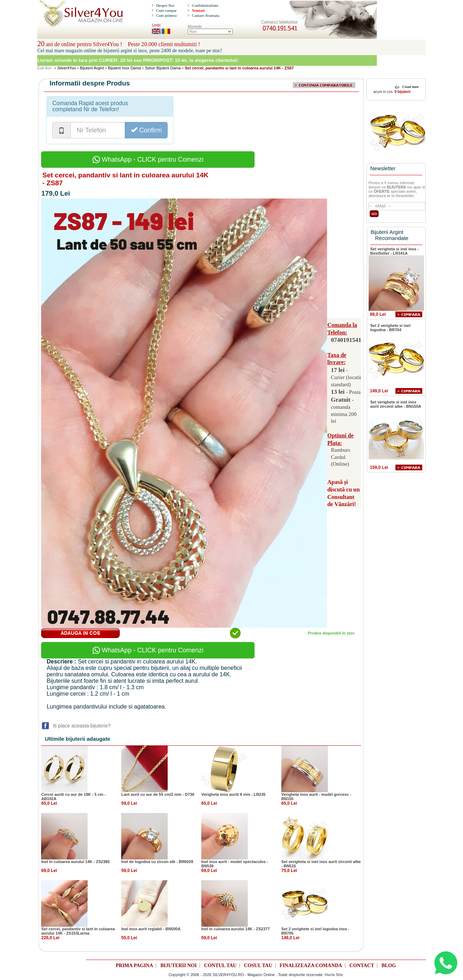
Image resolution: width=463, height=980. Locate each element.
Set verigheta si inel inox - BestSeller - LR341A (395, 251)
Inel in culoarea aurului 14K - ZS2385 (75, 862)
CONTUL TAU (220, 966)
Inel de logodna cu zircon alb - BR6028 (157, 862)
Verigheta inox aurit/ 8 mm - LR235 (233, 794)
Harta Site (334, 975)
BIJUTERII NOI (179, 966)
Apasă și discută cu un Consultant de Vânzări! (343, 493)
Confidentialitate (205, 5)
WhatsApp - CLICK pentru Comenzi (148, 160)
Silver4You (67, 68)
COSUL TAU (258, 966)
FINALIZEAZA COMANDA (311, 966)
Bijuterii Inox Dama (124, 68)
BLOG (389, 966)
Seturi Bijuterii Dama (163, 68)
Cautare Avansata (206, 15)
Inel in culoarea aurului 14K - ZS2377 (235, 929)
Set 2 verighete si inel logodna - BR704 (391, 328)
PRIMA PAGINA (134, 966)
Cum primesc (167, 15)
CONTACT (362, 966)
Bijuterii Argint (92, 68)
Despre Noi (165, 5)
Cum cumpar (166, 10)
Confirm (146, 130)
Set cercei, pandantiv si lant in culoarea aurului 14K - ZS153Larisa (78, 931)
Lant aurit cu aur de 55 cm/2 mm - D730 (158, 794)
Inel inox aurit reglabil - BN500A (151, 929)
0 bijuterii (402, 92)
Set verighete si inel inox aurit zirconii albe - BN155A (396, 404)
